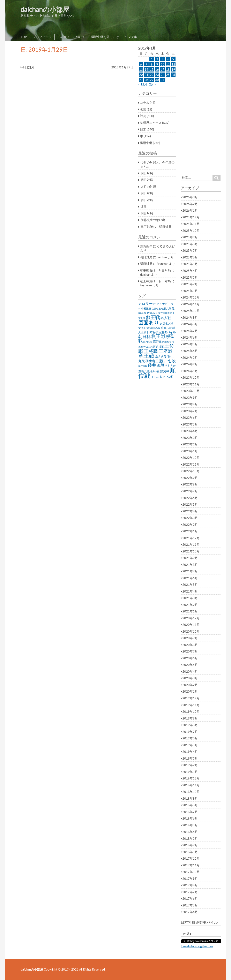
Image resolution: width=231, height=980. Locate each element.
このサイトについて (71, 37)
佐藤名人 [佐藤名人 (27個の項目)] (152, 313)
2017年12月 (191, 858)
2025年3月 (190, 277)
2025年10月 (191, 231)
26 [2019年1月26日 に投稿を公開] (173, 75)
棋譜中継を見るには (105, 37)
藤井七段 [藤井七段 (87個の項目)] (167, 361)
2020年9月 (190, 638)
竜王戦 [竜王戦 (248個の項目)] (146, 356)
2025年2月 (190, 284)
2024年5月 (190, 344)
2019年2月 (190, 765)
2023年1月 (190, 451)
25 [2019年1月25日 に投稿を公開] (168, 75)
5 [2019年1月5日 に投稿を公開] (173, 59)
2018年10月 (191, 792)
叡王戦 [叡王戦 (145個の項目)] (153, 317)
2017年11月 (191, 865)
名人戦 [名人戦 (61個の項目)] (166, 318)
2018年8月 (190, 805)
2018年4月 (190, 832)
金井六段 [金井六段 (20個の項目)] (155, 371)
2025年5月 (190, 264)
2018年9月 (190, 798)
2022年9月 (190, 478)
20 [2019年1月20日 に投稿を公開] (141, 75)
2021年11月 (191, 544)
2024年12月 (191, 297)
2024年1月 (190, 371)
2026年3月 (190, 197)
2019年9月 (190, 718)
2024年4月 (190, 351)
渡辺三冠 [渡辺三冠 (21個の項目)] (148, 347)
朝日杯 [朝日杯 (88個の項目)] (144, 336)
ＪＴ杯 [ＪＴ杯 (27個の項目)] (155, 377)
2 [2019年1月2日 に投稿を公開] (157, 59)
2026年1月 (190, 210)
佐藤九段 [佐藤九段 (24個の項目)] (166, 308)
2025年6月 (190, 257)
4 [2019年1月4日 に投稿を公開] (168, 59)
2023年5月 (190, 424)
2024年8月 (190, 324)
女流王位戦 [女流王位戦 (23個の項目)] (144, 328)
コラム (145, 103)
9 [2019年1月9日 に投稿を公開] (157, 64)
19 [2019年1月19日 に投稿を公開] (173, 69)
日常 (143, 129)
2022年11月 (191, 464)
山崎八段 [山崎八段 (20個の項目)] (156, 328)
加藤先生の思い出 (153, 220)
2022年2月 (190, 525)
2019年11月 (191, 705)
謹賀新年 (146, 246)
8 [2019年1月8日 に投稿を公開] (152, 64)
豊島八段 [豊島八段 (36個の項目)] (144, 371)
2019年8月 (190, 725)
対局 (143, 116)
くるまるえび (166, 246)
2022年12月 (191, 458)
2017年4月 (190, 912)
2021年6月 (190, 578)
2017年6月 (190, 898)
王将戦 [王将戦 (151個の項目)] (151, 351)
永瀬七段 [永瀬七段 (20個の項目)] (167, 342)
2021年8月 (190, 565)
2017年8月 (190, 885)
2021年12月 (191, 538)
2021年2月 (190, 605)
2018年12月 (191, 778)
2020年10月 (191, 631)
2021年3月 (190, 598)
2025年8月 (190, 244)
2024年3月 (190, 357)
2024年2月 (190, 364)
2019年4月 (190, 752)
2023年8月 (190, 404)
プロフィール (42, 37)
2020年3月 (190, 678)
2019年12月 (191, 698)
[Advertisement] (201, 108)
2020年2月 (190, 685)
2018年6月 (190, 818)
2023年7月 (190, 411)
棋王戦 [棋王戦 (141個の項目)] (158, 336)
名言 (143, 109)
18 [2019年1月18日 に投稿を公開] (168, 69)
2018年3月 (190, 838)
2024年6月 (190, 337)
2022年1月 (190, 531)
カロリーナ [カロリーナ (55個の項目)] (147, 304)
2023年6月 (190, 417)
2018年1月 (190, 852)
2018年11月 (191, 785)
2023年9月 (190, 398)
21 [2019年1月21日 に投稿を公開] (146, 75)
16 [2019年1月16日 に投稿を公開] (157, 69)
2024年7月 (190, 331)
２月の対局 (148, 187)
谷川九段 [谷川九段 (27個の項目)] (170, 366)
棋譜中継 (146, 143)
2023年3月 (190, 438)
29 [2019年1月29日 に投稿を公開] (152, 80)
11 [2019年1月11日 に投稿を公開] (168, 64)
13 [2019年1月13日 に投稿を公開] (141, 69)
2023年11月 (191, 384)
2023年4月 (190, 431)
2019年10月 (191, 711)
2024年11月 (191, 304)
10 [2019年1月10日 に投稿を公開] (163, 64)
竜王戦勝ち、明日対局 (156, 227)
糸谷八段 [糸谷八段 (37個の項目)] (161, 357)
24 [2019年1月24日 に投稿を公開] (163, 75)
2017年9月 (190, 879)
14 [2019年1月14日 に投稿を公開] (146, 69)
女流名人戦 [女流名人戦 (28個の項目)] (167, 323)
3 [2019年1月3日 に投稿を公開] (162, 59)
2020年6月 (190, 658)
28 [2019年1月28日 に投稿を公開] (146, 80)
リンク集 (131, 37)
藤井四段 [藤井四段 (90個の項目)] (156, 365)
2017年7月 (190, 892)
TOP (24, 37)
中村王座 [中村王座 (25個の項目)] (146, 308)
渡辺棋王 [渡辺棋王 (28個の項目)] (158, 347)
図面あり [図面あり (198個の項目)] (149, 322)
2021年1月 (190, 611)
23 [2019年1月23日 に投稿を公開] (157, 75)
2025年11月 (191, 224)
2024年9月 (190, 317)
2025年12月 (191, 217)
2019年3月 (190, 758)
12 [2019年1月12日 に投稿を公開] (173, 64)
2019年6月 (190, 738)
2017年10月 (191, 872)
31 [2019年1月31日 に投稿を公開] (163, 80)
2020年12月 (191, 618)
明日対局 (147, 173)
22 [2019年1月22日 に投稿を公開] (152, 75)
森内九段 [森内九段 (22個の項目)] (148, 342)
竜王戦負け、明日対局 (155, 270)
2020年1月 (190, 691)
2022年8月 (190, 484)
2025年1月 (190, 291)
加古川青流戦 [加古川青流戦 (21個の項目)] (165, 313)
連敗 (144, 206)
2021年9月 (190, 558)
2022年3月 (190, 518)
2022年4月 (190, 511)
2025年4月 (190, 271)
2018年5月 (190, 825)
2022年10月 (191, 471)
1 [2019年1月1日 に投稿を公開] (152, 59)
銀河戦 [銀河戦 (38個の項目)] (165, 371)
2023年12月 (191, 377)
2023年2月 (190, 444)
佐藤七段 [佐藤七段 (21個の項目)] (156, 308)
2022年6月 (190, 498)
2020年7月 (190, 651)
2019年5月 (190, 745)
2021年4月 (190, 591)
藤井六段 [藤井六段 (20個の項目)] (143, 366)
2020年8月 (190, 645)
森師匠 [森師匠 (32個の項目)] (157, 341)
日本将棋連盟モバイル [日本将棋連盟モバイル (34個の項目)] (161, 332)
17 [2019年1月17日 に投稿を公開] (163, 69)
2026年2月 (190, 204)
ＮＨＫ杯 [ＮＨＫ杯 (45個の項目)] (166, 377)
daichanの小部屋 (45, 9)
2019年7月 (190, 732)
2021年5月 (190, 585)
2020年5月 (190, 665)
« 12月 (143, 84)
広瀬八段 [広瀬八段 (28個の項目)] (166, 328)
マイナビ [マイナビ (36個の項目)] (162, 304)
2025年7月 (190, 250)
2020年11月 (191, 625)
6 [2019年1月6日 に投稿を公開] (141, 64)
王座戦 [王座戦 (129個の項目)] (165, 351)
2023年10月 (191, 391)
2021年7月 (190, 571)
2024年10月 (191, 311)
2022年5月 (190, 504)
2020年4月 (190, 671)
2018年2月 (190, 845)
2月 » (152, 84)
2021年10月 (191, 551)
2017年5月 (190, 905)
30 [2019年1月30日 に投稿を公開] (157, 80)
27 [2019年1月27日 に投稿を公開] (141, 80)
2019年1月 (190, 772)
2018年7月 (190, 812)
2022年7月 (190, 491)
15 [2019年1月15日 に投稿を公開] (152, 69)
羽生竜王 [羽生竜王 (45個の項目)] (152, 361)
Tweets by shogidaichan (197, 946)
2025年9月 (190, 237)
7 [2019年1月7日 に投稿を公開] (146, 64)
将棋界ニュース (151, 123)
